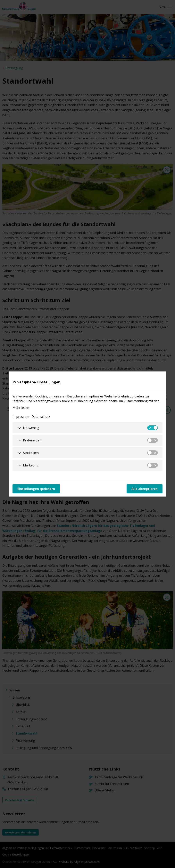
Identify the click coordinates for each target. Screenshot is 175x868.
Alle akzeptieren (145, 489)
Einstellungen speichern (36, 489)
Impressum (21, 417)
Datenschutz (41, 417)
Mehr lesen (21, 408)
